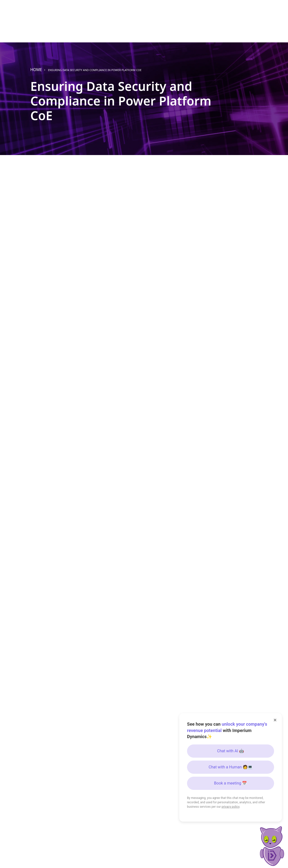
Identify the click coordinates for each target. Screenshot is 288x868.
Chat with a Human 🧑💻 (231, 767)
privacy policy (230, 807)
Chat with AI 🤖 (231, 751)
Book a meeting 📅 (231, 783)
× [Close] (275, 720)
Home (36, 70)
